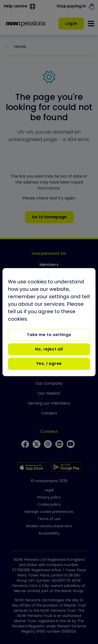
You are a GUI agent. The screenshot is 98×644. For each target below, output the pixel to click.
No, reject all (49, 349)
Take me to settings (49, 335)
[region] (49, 322)
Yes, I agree (49, 364)
